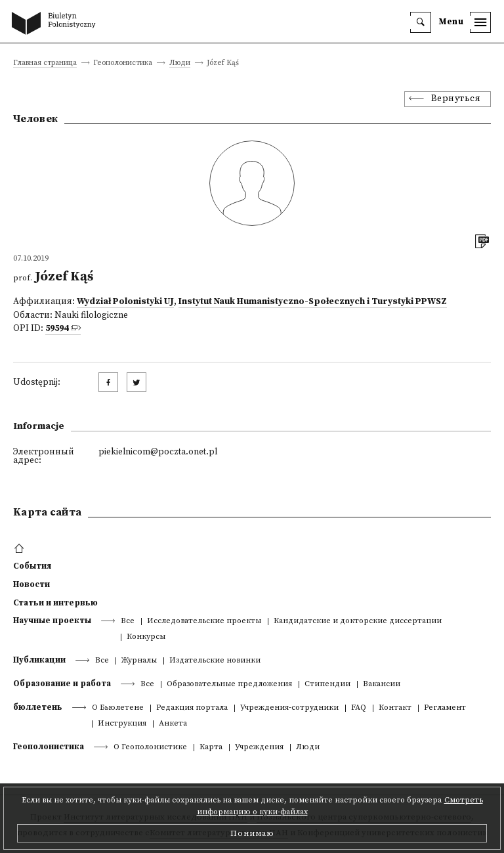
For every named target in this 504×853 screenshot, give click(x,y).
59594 (57, 329)
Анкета (173, 724)
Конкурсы (146, 637)
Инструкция (122, 724)
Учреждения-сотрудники (289, 708)
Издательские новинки (215, 661)
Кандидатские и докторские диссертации (358, 622)
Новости (31, 584)
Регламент (445, 708)
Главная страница (45, 63)
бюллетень (38, 707)
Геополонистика (49, 747)
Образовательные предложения (229, 685)
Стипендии (327, 685)
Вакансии (382, 685)
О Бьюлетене (118, 708)
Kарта (211, 748)
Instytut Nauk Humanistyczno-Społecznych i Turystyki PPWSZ (313, 302)
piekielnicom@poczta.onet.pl (158, 452)
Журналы (139, 661)
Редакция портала (192, 708)
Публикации (39, 660)
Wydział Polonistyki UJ (125, 302)
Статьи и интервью (55, 603)
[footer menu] (21, 549)
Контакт (395, 708)
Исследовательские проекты (204, 622)
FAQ (359, 708)
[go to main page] (56, 24)
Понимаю (252, 833)
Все (128, 622)
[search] (421, 22)
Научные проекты (52, 621)
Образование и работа (62, 684)
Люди (180, 63)
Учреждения (259, 748)
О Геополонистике (150, 748)
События (32, 566)
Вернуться (456, 99)
